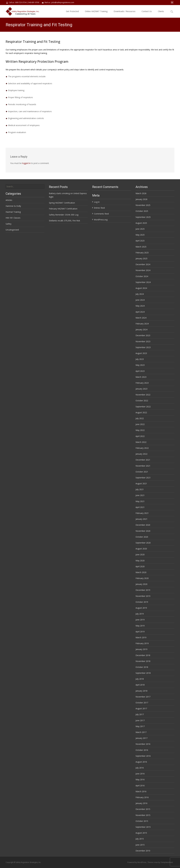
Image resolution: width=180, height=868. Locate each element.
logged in (26, 163)
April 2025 (140, 241)
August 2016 (141, 762)
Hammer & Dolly (13, 206)
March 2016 (141, 791)
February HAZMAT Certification (63, 209)
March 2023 (141, 377)
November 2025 (143, 205)
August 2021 (141, 483)
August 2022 (141, 412)
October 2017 (142, 703)
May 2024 (140, 306)
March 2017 (141, 732)
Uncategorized (12, 230)
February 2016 (142, 797)
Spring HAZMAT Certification (62, 203)
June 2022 (140, 424)
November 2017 (143, 697)
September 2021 (143, 478)
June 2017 (140, 720)
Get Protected (72, 11)
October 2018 (142, 667)
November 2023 (143, 341)
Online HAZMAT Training (96, 11)
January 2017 (141, 738)
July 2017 (140, 714)
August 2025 (141, 223)
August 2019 (141, 608)
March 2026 (141, 193)
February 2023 (142, 383)
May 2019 (140, 626)
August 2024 (141, 288)
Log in (97, 202)
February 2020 (142, 578)
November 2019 (143, 596)
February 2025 (142, 253)
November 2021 (143, 466)
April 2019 (140, 632)
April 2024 (140, 312)
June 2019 (140, 620)
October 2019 (142, 602)
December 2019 (143, 590)
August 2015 (141, 833)
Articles (9, 200)
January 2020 (141, 584)
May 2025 (140, 235)
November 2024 (143, 270)
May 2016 (140, 780)
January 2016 (141, 803)
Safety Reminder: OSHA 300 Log (64, 215)
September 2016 (143, 756)
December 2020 (143, 525)
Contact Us (147, 11)
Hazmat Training (13, 212)
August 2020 (141, 549)
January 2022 (141, 454)
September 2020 (143, 543)
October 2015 (142, 821)
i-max (156, 862)
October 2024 (142, 276)
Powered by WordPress (137, 862)
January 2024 (141, 330)
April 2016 (140, 786)
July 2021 (140, 489)
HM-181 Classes (13, 218)
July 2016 (140, 768)
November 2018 (143, 661)
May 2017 (140, 726)
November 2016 (143, 744)
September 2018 (143, 673)
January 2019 (141, 649)
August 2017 (141, 708)
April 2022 (140, 436)
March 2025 (141, 247)
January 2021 (141, 519)
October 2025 (142, 211)
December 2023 (143, 335)
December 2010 (143, 851)
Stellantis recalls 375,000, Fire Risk (64, 221)
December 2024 (143, 264)
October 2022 (142, 401)
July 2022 (140, 418)
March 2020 (141, 572)
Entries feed (99, 208)
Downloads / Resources (125, 11)
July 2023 (140, 359)
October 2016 (142, 750)
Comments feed (101, 214)
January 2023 (141, 389)
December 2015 (143, 809)
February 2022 (142, 448)
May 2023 (140, 365)
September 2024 (143, 282)
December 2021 (143, 460)
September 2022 (143, 407)
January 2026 (141, 199)
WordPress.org (101, 220)
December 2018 (143, 655)
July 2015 (140, 839)
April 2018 (140, 685)
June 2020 (140, 555)
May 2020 (140, 561)
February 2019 (142, 643)
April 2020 (140, 566)
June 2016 (140, 774)
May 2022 (140, 430)
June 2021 (140, 495)
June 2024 (140, 300)
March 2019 (141, 637)
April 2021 (140, 507)
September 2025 (143, 217)
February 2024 (142, 324)
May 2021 (140, 501)
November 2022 (143, 395)
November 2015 (143, 815)
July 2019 (140, 614)
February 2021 (142, 513)
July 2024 (140, 294)
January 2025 (141, 258)
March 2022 (141, 442)
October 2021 (142, 472)
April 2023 (140, 371)
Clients (161, 11)
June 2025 (140, 229)
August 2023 (141, 353)
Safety (9, 224)
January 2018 (141, 691)
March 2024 (141, 318)
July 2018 (140, 679)
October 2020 (142, 537)
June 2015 (140, 845)
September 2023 (143, 347)
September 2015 (143, 827)
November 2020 (143, 531)
